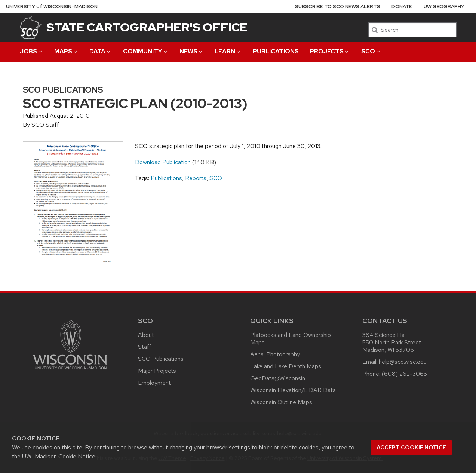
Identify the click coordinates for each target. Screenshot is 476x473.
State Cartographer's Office (147, 27)
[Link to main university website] (70, 371)
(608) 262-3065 (404, 374)
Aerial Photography (275, 354)
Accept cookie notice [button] (411, 448)
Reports (196, 178)
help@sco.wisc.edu (403, 362)
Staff (145, 347)
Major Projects (157, 371)
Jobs (31, 51)
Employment (154, 383)
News (191, 51)
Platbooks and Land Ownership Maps (291, 339)
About (146, 335)
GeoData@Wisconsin (278, 378)
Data (100, 51)
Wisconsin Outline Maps (281, 402)
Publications (276, 51)
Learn (228, 51)
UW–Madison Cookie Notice (59, 456)
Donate (402, 7)
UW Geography (444, 7)
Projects (330, 51)
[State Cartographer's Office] (31, 27)
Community (146, 51)
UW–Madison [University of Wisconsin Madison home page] (52, 7)
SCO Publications (161, 359)
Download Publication (163, 162)
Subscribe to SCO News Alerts (338, 7)
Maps (66, 51)
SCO (371, 51)
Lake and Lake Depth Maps (286, 366)
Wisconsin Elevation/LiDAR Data (293, 390)
